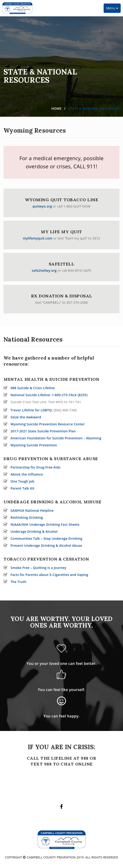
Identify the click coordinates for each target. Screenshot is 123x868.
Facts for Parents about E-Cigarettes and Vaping (49, 575)
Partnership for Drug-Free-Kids (35, 467)
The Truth (18, 582)
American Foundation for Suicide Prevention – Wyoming (56, 438)
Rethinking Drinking (27, 517)
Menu (113, 9)
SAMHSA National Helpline (32, 510)
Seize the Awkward (26, 417)
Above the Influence (27, 474)
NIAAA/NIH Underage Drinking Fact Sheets (45, 524)
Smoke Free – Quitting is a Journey (38, 568)
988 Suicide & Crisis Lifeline (33, 388)
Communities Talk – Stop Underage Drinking (46, 538)
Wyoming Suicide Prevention (34, 445)
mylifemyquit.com (38, 238)
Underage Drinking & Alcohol (34, 531)
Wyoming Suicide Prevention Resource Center (48, 424)
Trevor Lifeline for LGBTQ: (32, 410)
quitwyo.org (42, 206)
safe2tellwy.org (44, 270)
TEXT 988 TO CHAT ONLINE (61, 764)
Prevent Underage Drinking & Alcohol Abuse (46, 545)
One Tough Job (22, 481)
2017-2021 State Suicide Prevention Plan (43, 431)
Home (56, 108)
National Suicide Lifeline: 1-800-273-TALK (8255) (49, 395)
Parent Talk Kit (23, 488)
